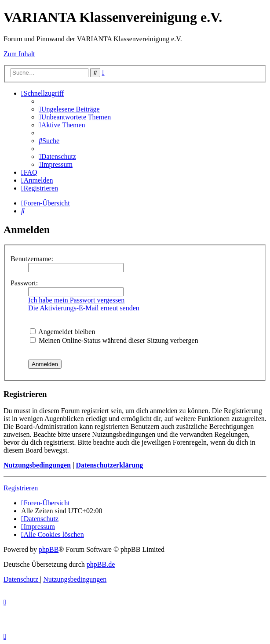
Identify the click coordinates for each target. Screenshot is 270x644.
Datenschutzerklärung (109, 465)
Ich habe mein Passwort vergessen (76, 300)
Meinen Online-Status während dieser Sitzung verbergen (114, 340)
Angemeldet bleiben (62, 332)
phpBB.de (101, 564)
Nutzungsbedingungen (37, 465)
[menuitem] (69, 109)
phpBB (49, 549)
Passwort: (24, 283)
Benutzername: (32, 259)
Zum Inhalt (19, 54)
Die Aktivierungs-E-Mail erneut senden (84, 308)
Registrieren (21, 488)
